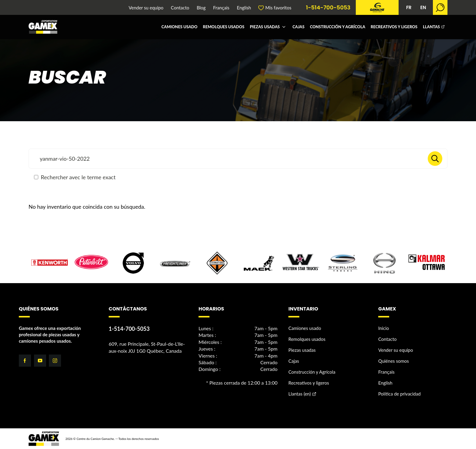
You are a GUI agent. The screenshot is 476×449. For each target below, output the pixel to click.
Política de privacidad (399, 394)
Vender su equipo (146, 8)
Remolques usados (224, 27)
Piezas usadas (265, 27)
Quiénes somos (394, 361)
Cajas (298, 27)
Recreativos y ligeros (394, 27)
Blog (201, 8)
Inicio (384, 328)
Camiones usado (180, 27)
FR (409, 7)
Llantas (431, 27)
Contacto (180, 8)
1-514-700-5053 (328, 8)
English (244, 8)
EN (423, 7)
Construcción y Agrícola (338, 27)
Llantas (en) (300, 394)
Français (221, 8)
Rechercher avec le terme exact (75, 177)
